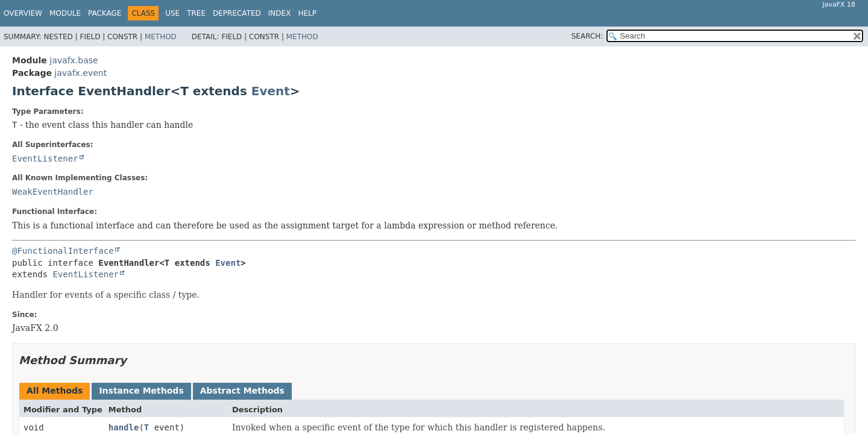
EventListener (45, 159)
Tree (196, 13)
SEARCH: (587, 36)
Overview (23, 13)
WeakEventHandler (53, 192)
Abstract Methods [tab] (242, 391)
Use (172, 13)
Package (105, 13)
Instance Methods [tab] (141, 391)
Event (271, 91)
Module (65, 13)
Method (161, 37)
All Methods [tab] (55, 391)
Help (307, 13)
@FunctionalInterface (63, 251)
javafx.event (80, 73)
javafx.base (74, 60)
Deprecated (237, 13)
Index (280, 13)
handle (124, 427)
